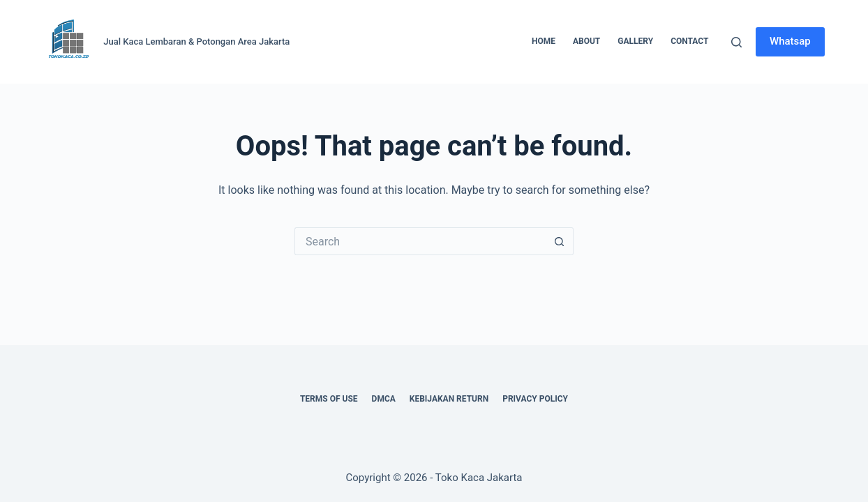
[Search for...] (420, 241)
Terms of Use (329, 399)
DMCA (384, 399)
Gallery (635, 41)
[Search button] (560, 241)
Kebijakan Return (449, 399)
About (586, 41)
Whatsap (790, 41)
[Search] (736, 42)
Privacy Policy (535, 399)
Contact (689, 41)
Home (544, 41)
